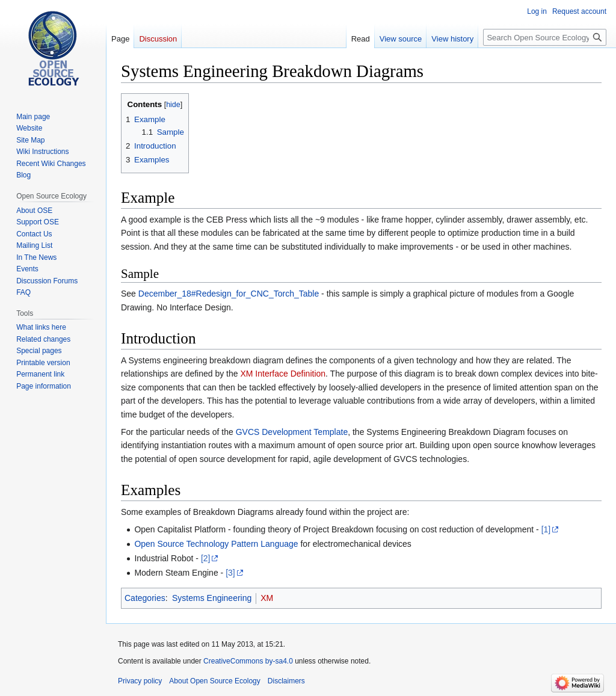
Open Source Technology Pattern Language (216, 544)
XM (267, 598)
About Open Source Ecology (214, 681)
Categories (145, 598)
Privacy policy (140, 681)
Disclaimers (286, 681)
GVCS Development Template (292, 432)
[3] (230, 573)
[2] (206, 558)
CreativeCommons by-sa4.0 (248, 661)
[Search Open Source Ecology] (545, 37)
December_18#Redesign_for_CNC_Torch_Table (229, 294)
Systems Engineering (212, 598)
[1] (546, 529)
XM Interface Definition (283, 374)
